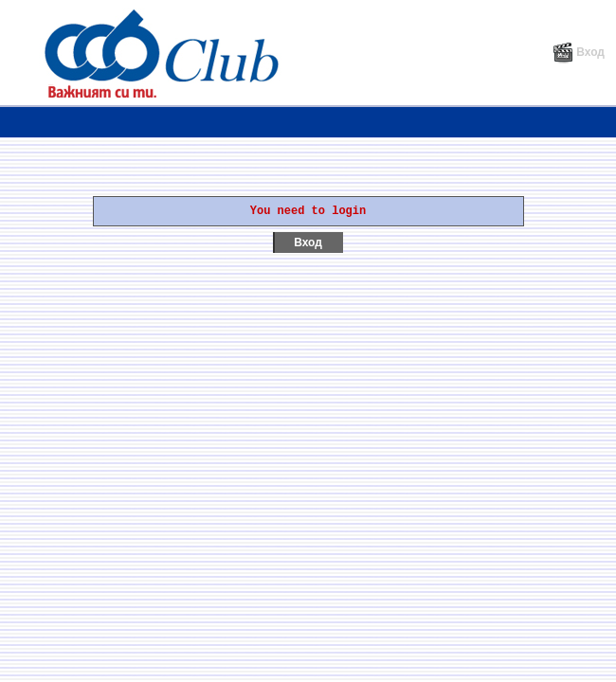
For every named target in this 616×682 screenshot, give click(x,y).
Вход (579, 52)
